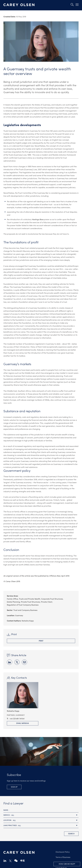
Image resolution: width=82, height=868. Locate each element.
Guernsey (19, 615)
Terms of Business (63, 857)
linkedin (5, 861)
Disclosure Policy (63, 852)
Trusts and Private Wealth (30, 599)
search (71, 834)
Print (41, 641)
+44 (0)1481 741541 (17, 718)
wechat (16, 861)
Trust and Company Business (25, 610)
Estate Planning (13, 602)
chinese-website (23, 861)
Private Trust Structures (30, 602)
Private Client (47, 602)
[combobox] (41, 815)
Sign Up (14, 787)
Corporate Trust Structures (52, 599)
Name (6, 810)
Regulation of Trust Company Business (23, 605)
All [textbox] (13, 815)
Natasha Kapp (28, 621)
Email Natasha (23, 723)
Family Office (12, 599)
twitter (10, 861)
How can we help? (67, 864)
